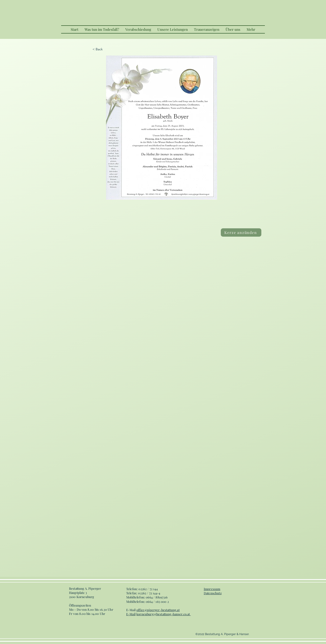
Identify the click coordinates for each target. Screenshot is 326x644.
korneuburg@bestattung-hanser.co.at (163, 614)
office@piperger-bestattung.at (158, 610)
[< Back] (106, 49)
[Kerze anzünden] (241, 232)
